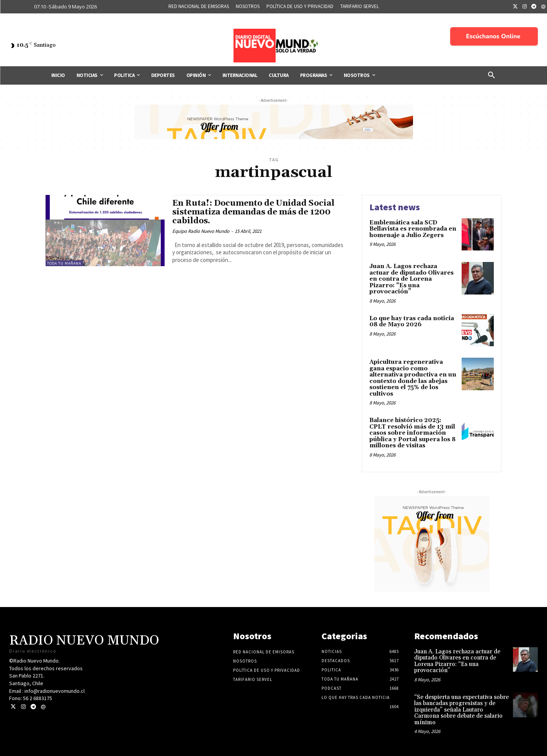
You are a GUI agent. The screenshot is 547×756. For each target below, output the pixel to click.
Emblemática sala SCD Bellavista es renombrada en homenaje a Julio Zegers (413, 229)
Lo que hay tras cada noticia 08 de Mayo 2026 (412, 322)
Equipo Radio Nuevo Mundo (201, 231)
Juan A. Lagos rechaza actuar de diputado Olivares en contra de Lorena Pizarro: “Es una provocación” (411, 279)
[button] (491, 75)
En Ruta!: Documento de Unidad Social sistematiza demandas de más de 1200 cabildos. (253, 212)
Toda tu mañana (64, 263)
